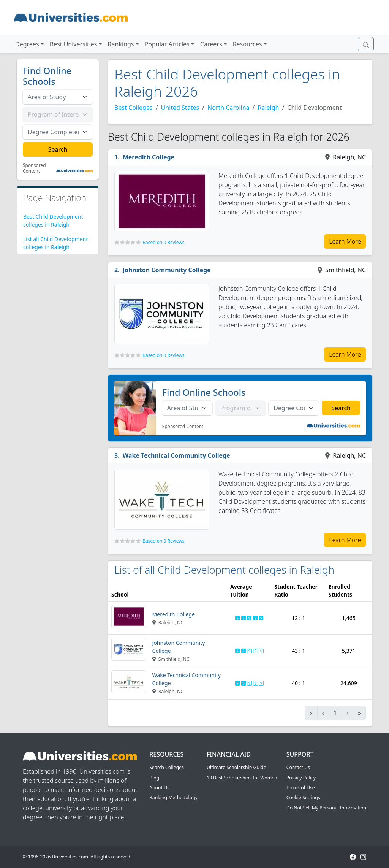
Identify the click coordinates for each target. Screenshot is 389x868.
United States (180, 108)
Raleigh (268, 108)
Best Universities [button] (74, 44)
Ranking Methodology (173, 797)
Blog (154, 778)
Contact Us (298, 767)
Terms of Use (301, 788)
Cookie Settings (303, 797)
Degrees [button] (27, 44)
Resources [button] (247, 44)
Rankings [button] (121, 44)
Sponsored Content (34, 168)
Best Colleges (134, 108)
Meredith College (149, 157)
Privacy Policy (301, 778)
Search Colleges (167, 767)
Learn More (345, 241)
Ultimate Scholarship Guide (236, 767)
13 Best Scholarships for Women (242, 778)
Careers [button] (211, 44)
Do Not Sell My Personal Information (326, 808)
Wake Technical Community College (176, 455)
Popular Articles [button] (167, 44)
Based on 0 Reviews (163, 242)
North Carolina (228, 108)
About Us (159, 788)
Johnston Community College (167, 270)
